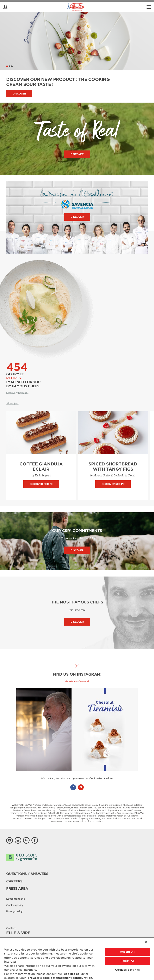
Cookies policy (15, 905)
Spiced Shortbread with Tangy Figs (113, 467)
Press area (17, 889)
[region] (77, 959)
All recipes (12, 403)
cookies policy (74, 974)
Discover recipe (41, 484)
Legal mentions (15, 899)
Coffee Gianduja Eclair (41, 467)
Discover (19, 94)
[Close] (146, 942)
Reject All (128, 961)
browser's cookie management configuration (60, 978)
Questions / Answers (27, 874)
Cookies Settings (127, 970)
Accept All (128, 952)
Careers (14, 881)
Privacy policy (14, 911)
